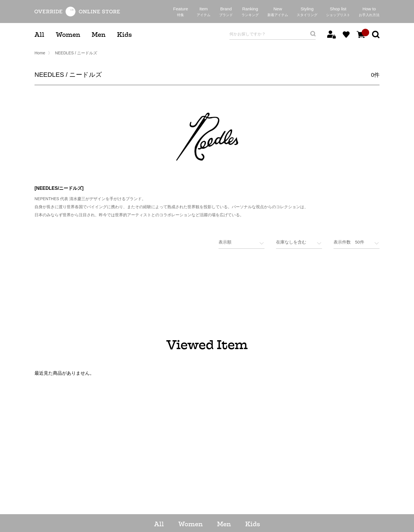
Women (68, 35)
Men (99, 35)
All (39, 35)
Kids (124, 35)
